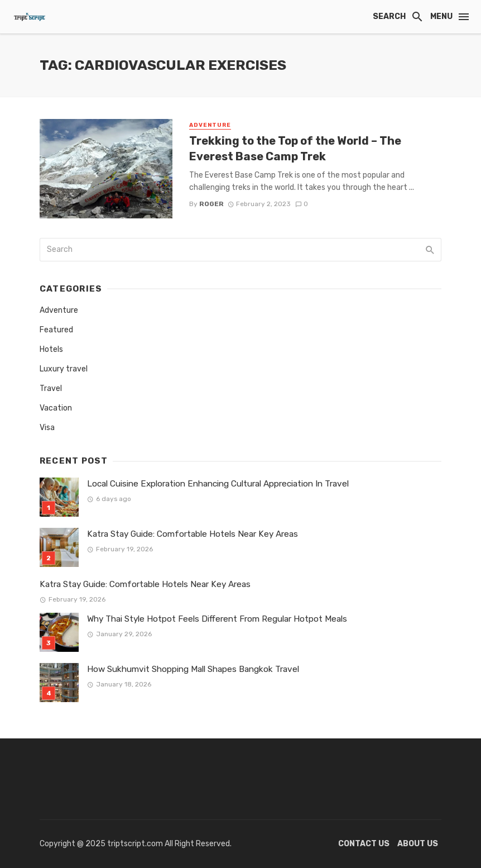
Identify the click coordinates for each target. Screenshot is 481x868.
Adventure (210, 125)
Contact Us (364, 844)
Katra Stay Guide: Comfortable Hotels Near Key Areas (193, 534)
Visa (47, 428)
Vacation (56, 408)
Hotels (51, 349)
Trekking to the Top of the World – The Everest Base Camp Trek (295, 149)
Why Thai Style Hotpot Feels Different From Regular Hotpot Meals (217, 619)
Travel (51, 388)
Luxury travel (64, 369)
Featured (56, 330)
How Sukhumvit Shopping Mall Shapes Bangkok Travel (193, 669)
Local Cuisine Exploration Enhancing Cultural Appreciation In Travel (218, 484)
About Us (418, 844)
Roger (211, 204)
